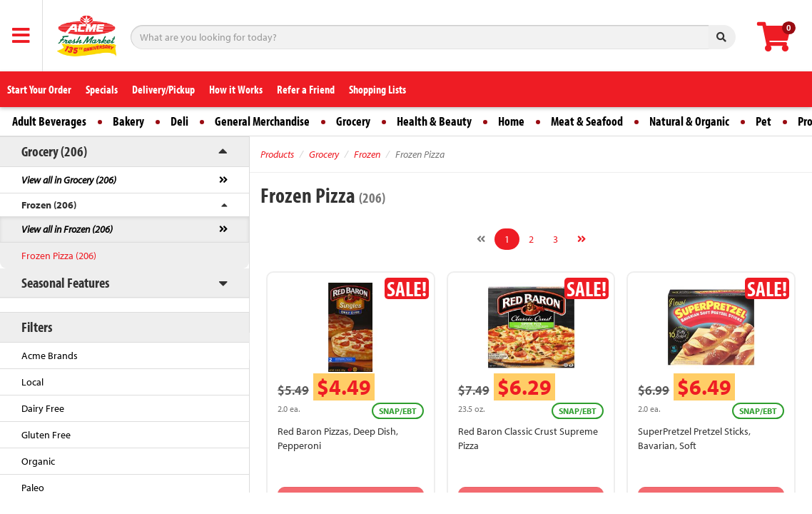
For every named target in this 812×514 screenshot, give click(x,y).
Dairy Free (43, 408)
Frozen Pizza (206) (59, 256)
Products (277, 154)
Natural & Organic (689, 121)
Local (32, 382)
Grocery (353, 121)
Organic (38, 461)
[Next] (582, 239)
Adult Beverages (49, 121)
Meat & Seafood (587, 121)
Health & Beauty (434, 121)
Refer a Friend (306, 89)
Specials (102, 89)
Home (511, 121)
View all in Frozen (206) (67, 229)
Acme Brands (50, 356)
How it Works (236, 89)
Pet (763, 121)
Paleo (33, 488)
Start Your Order (39, 89)
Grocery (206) (54, 151)
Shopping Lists (377, 89)
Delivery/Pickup (163, 89)
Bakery (128, 121)
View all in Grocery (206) (69, 180)
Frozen (367, 154)
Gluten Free (46, 435)
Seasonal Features (65, 282)
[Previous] (481, 239)
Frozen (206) (49, 205)
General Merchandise (262, 121)
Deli (179, 121)
